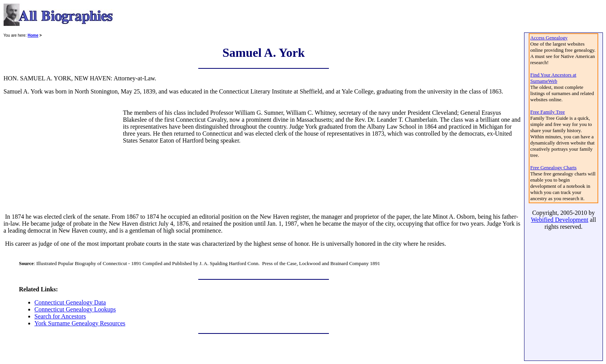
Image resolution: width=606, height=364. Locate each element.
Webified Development (560, 220)
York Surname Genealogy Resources (80, 323)
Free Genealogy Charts (553, 168)
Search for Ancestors (60, 316)
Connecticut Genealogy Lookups (75, 309)
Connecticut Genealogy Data (70, 302)
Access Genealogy (549, 38)
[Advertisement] (63, 158)
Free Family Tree (548, 112)
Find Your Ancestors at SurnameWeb (553, 78)
